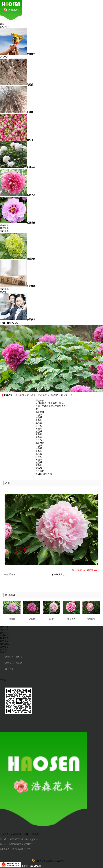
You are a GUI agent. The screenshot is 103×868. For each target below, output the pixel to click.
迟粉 (73, 395)
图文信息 (31, 395)
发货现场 (4, 228)
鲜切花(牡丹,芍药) (44, 474)
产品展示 (43, 395)
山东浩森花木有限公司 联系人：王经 (18, 834)
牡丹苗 (39, 440)
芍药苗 (39, 468)
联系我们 (4, 292)
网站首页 (20, 395)
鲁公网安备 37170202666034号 (48, 860)
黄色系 (39, 429)
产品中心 (4, 57)
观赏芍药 (54, 395)
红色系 (39, 426)
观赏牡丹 (40, 412)
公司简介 (4, 27)
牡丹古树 (40, 471)
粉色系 (64, 395)
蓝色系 (39, 432)
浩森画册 (4, 225)
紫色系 (39, 437)
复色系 (39, 420)
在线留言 (4, 647)
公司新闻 (4, 231)
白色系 (39, 415)
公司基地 (4, 289)
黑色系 (39, 423)
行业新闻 (4, 638)
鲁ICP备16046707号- (22, 849)
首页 (2, 24)
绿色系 (39, 434)
